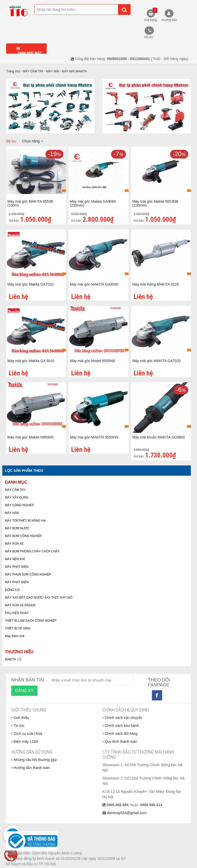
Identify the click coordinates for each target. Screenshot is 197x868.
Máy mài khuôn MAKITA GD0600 (159, 437)
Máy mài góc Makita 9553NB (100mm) (155, 203)
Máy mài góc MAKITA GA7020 (157, 361)
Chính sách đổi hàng (120, 734)
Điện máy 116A (25, 742)
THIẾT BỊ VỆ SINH (18, 628)
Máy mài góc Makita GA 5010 (31, 361)
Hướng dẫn (169, 20)
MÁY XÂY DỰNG (17, 498)
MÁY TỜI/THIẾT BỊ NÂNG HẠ (25, 521)
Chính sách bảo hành (121, 726)
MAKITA (11, 659)
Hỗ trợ (149, 37)
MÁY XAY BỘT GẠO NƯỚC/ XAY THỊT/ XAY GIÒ (39, 598)
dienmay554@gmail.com (127, 813)
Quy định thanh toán (120, 742)
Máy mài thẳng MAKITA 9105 (156, 284)
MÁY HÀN (12, 513)
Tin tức (18, 726)
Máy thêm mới (15, 636)
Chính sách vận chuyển (122, 718)
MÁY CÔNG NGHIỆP (19, 505)
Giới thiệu (20, 718)
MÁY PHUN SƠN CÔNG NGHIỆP (28, 574)
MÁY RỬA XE (14, 544)
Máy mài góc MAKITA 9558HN (94, 437)
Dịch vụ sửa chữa (27, 734)
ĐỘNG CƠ (12, 590)
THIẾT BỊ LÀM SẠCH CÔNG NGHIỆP (31, 621)
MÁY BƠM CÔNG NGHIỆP (23, 536)
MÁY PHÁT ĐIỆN (17, 567)
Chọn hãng (33, 141)
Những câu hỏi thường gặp (34, 760)
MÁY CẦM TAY (15, 490)
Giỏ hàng (151, 15)
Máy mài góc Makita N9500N (31, 437)
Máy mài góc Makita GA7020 (31, 284)
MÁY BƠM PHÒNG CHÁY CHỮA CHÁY (32, 551)
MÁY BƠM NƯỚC (17, 528)
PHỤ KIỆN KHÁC (17, 613)
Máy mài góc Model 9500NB (92, 361)
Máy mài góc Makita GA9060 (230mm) (93, 203)
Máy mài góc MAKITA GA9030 (94, 284)
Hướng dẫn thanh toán (31, 768)
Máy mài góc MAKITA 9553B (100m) (30, 203)
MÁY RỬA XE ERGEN (20, 605)
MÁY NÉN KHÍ (15, 559)
